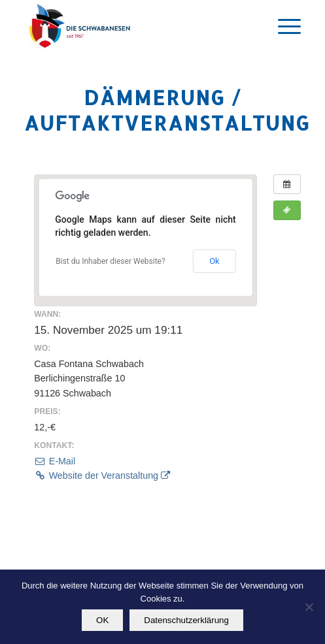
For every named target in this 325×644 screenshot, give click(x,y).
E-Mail (55, 461)
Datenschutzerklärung (186, 620)
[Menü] (283, 26)
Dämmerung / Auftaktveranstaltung (167, 110)
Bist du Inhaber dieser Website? (110, 261)
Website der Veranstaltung (102, 475)
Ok (214, 261)
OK (102, 620)
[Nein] (309, 607)
